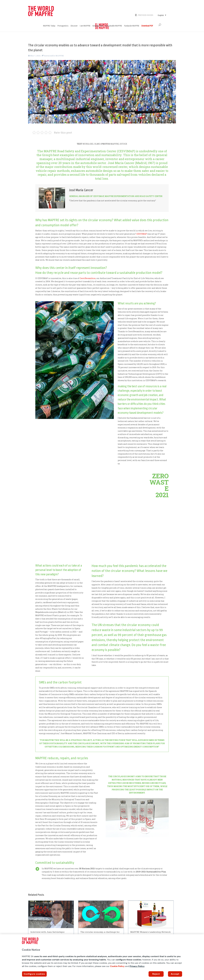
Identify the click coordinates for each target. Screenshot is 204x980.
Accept (175, 974)
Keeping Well (98, 26)
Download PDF (147, 26)
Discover (74, 26)
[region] (102, 957)
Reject (156, 974)
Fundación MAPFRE (132, 26)
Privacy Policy (137, 966)
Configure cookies (34, 974)
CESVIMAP (142, 234)
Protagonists (63, 26)
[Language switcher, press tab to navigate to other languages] (162, 15)
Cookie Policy (117, 966)
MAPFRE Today (49, 26)
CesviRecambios (88, 278)
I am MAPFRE (85, 26)
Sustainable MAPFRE (114, 26)
